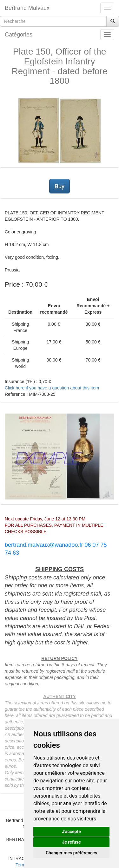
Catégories (19, 35)
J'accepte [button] (71, 832)
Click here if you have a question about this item (52, 388)
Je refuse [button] (71, 842)
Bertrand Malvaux (27, 8)
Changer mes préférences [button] (71, 853)
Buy (60, 186)
